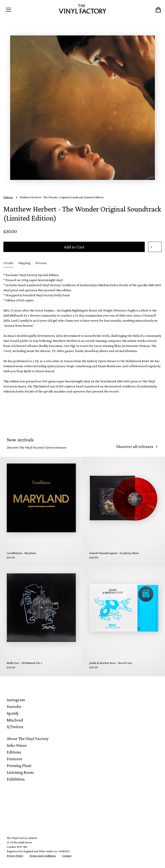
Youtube (14, 706)
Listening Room (20, 772)
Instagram (16, 700)
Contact (67, 856)
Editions (14, 752)
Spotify (13, 713)
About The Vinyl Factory (28, 739)
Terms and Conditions (43, 856)
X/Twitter (15, 727)
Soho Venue (17, 745)
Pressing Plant (19, 766)
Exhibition (16, 779)
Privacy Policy (15, 856)
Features (14, 759)
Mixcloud (15, 720)
